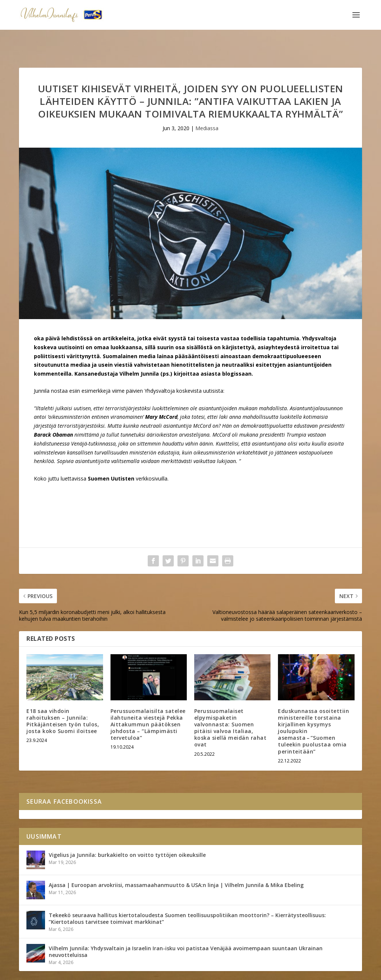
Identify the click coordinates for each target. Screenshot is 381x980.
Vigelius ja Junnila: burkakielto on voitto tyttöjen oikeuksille (127, 832)
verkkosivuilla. (152, 455)
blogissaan (237, 351)
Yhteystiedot (84, 971)
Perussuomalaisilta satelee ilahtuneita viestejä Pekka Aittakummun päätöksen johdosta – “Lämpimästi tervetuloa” (148, 701)
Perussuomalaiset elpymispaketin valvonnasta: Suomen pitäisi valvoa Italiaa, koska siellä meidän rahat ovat (230, 704)
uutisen (82, 385)
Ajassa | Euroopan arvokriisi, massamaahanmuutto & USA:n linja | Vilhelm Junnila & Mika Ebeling (176, 862)
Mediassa (207, 105)
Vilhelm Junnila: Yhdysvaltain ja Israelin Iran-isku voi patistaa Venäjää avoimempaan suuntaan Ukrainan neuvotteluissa (186, 928)
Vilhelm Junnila (43, 971)
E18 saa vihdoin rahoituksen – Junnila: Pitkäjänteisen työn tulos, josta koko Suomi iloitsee (63, 698)
